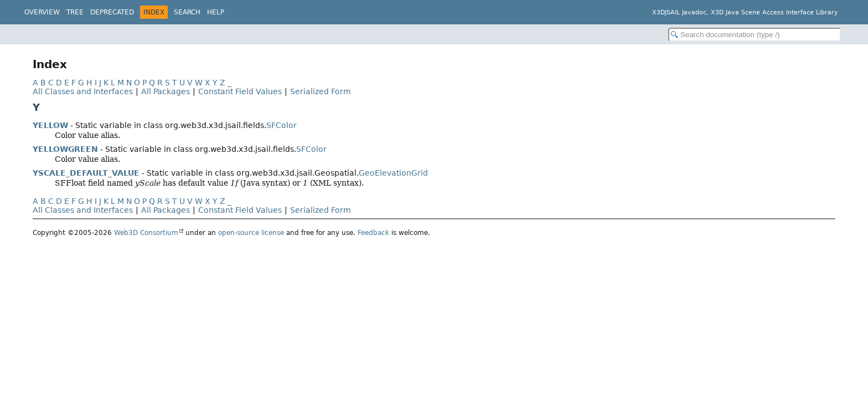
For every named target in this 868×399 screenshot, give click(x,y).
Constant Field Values (240, 91)
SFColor (281, 125)
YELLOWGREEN (65, 149)
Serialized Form (321, 91)
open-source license (251, 233)
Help (216, 12)
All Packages (166, 91)
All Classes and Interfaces (83, 91)
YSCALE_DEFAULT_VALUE (86, 173)
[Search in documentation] (755, 35)
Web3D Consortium (146, 233)
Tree (75, 12)
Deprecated (112, 12)
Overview (42, 12)
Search (187, 12)
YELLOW (50, 125)
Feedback (373, 233)
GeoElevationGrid (393, 173)
